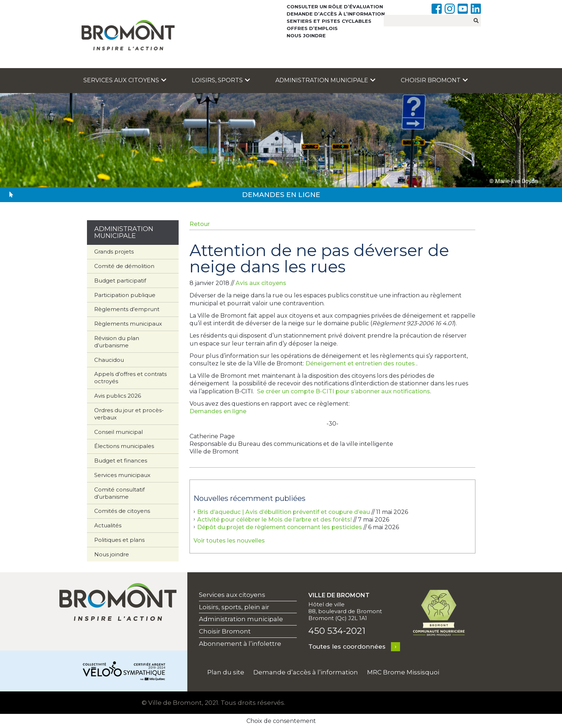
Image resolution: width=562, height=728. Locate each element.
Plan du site (226, 672)
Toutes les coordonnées (347, 647)
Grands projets (114, 252)
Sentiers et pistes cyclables (329, 21)
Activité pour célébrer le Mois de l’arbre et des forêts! (274, 520)
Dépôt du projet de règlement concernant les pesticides (280, 527)
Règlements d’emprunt (127, 309)
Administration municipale (325, 80)
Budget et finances (121, 461)
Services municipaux (122, 475)
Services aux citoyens (125, 80)
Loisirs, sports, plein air (234, 607)
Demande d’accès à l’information (336, 14)
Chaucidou (109, 360)
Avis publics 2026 (118, 396)
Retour (200, 224)
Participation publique (125, 295)
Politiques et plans (119, 540)
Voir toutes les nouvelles (229, 541)
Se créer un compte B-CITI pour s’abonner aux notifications (344, 391)
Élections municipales (124, 446)
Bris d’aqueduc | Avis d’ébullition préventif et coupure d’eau (284, 512)
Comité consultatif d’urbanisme (119, 493)
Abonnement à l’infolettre (240, 644)
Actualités (108, 525)
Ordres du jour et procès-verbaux (129, 414)
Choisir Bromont (434, 80)
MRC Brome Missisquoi (403, 672)
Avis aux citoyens (261, 283)
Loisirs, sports (221, 80)
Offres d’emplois (312, 28)
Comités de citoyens (122, 511)
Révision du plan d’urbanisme (117, 342)
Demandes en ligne (218, 411)
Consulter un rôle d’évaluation (335, 7)
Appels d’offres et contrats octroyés (130, 378)
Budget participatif (120, 281)
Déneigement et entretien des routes (360, 363)
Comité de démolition (124, 266)
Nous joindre (306, 35)
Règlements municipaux (128, 324)
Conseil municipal (118, 432)
